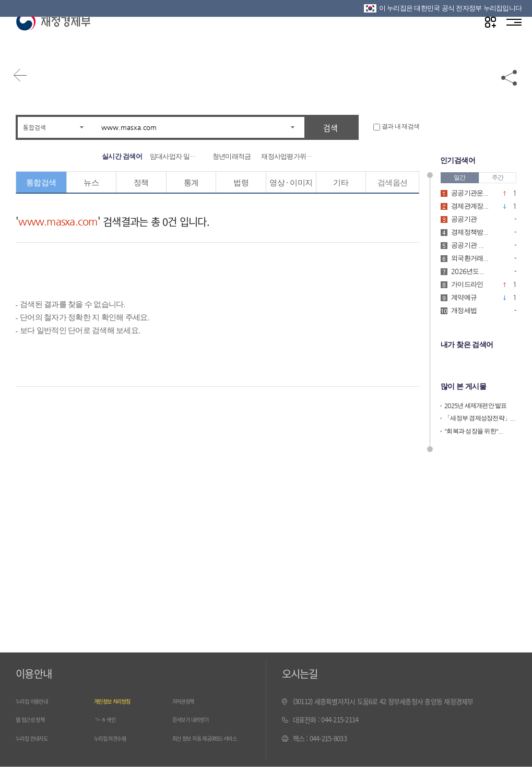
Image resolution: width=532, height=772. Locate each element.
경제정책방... (470, 231)
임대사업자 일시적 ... (176, 156)
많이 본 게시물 (463, 385)
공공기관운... (470, 192)
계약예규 (464, 297)
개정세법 (464, 310)
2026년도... (468, 271)
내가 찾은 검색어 (466, 344)
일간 (460, 177)
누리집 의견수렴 (115, 738)
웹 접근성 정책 (35, 720)
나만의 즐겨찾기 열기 (485, 43)
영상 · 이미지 (291, 182)
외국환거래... (470, 258)
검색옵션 (392, 182)
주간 (498, 177)
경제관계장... (470, 205)
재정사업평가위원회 (287, 156)
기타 (341, 182)
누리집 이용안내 (37, 701)
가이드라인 (467, 284)
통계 (191, 182)
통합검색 (38, 127)
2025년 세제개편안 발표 (476, 404)
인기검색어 (457, 160)
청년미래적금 (232, 156)
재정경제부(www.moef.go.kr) (53, 43)
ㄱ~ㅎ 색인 (108, 720)
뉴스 (92, 182)
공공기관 (464, 218)
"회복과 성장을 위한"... (474, 430)
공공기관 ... (467, 245)
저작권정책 (187, 701)
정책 (141, 182)
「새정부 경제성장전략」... (480, 417)
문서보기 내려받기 (197, 720)
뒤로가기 (26, 85)
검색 (330, 128)
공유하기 (510, 85)
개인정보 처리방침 (118, 701)
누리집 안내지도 (37, 738)
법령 (241, 182)
